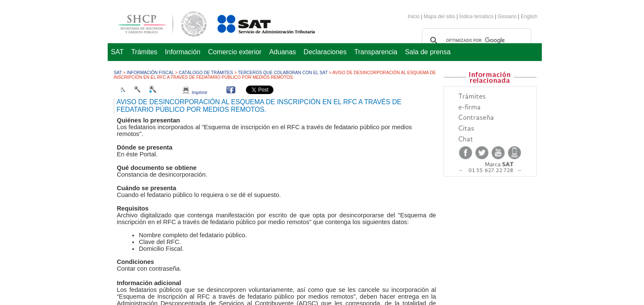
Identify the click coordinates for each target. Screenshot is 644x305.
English (529, 17)
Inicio (414, 17)
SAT (117, 52)
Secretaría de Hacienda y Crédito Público (156, 23)
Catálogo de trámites (206, 73)
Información (183, 52)
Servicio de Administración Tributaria (257, 23)
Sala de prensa (428, 52)
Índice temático (476, 17)
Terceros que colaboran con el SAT (283, 73)
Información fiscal (150, 73)
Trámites (144, 52)
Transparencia (376, 52)
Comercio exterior (235, 52)
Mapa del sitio (440, 17)
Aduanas (283, 52)
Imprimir (195, 93)
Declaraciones (325, 52)
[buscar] (475, 41)
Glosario (507, 17)
